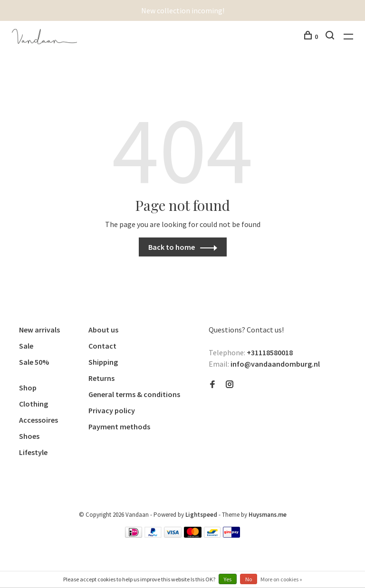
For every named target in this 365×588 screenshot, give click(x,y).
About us (103, 330)
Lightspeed (201, 515)
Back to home (172, 247)
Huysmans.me (268, 515)
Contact (102, 346)
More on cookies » (281, 579)
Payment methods (119, 427)
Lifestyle (33, 452)
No (249, 579)
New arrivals (39, 330)
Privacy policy (112, 410)
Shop (28, 388)
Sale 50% (34, 362)
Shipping (103, 362)
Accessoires (38, 420)
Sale (26, 346)
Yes (228, 579)
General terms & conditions (134, 394)
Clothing (34, 404)
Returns (101, 378)
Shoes (29, 436)
